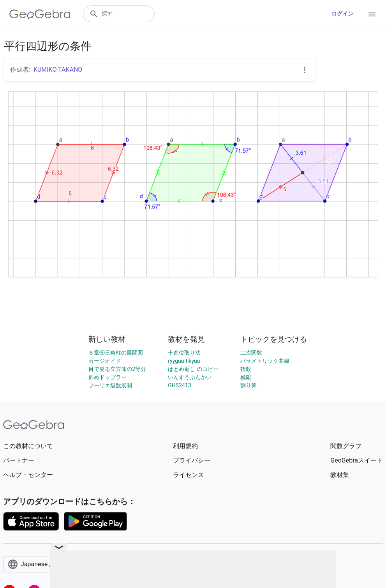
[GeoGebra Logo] (40, 14)
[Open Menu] (372, 14)
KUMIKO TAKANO (58, 70)
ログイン (342, 14)
